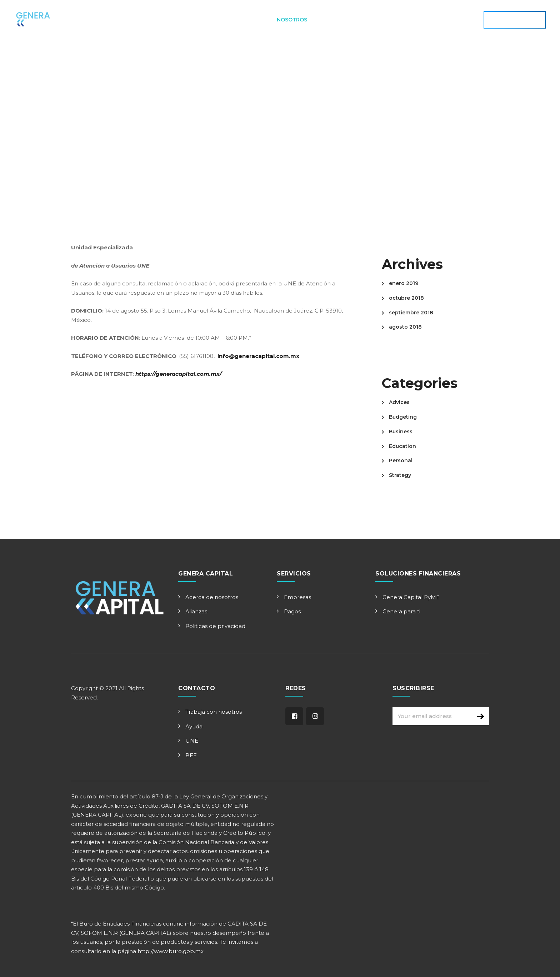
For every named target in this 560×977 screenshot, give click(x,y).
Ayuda (194, 726)
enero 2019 (404, 283)
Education (402, 446)
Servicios (251, 20)
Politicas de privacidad (215, 626)
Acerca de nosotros (212, 597)
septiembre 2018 (411, 313)
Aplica (216, 20)
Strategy (400, 475)
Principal (180, 20)
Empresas (297, 597)
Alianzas (196, 611)
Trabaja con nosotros (214, 712)
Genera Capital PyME (411, 597)
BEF (191, 755)
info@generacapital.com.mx (258, 356)
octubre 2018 (406, 298)
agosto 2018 (405, 327)
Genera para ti (401, 611)
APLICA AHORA (515, 20)
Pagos (292, 611)
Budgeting (403, 417)
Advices (399, 402)
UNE (192, 741)
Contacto (334, 20)
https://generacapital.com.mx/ (179, 374)
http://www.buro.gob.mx (171, 951)
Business (401, 432)
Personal (401, 460)
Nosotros (292, 20)
